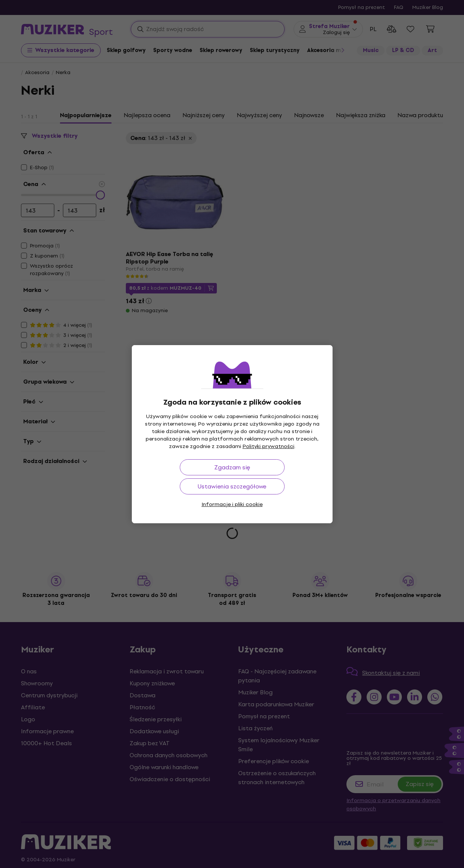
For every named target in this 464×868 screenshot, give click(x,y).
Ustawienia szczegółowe (232, 486)
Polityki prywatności (269, 446)
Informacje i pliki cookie (232, 504)
